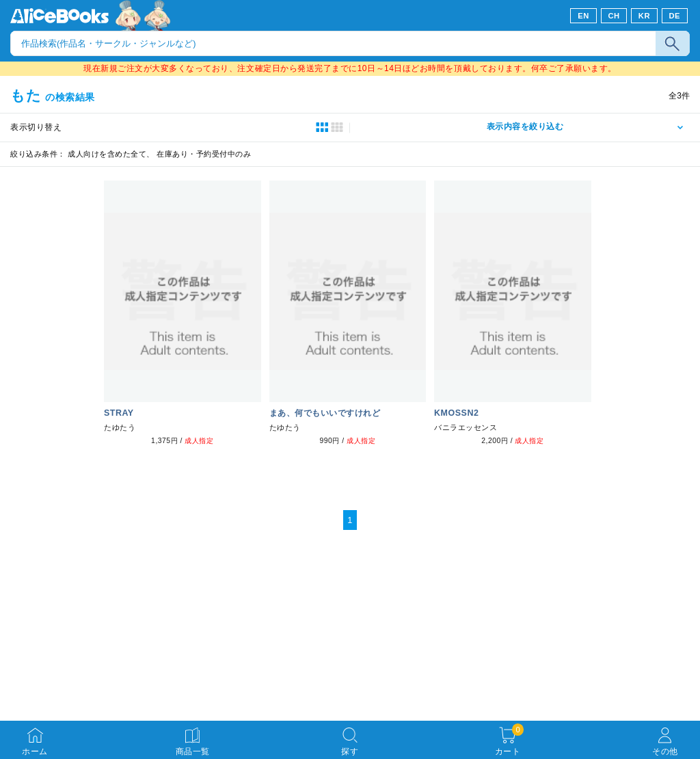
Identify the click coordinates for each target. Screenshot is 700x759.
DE (675, 16)
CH (614, 16)
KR (644, 16)
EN (583, 16)
